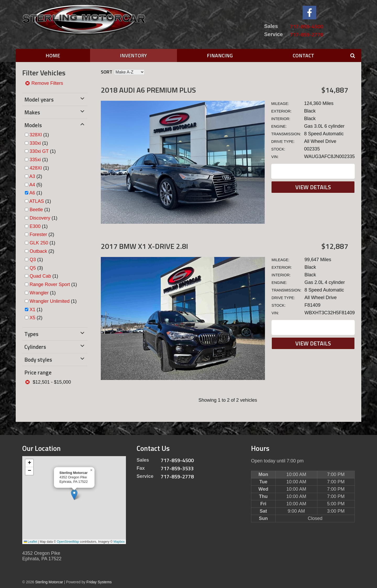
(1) (39, 135)
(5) (36, 185)
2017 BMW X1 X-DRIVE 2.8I (144, 246)
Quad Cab (40, 276)
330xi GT (39, 151)
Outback (38, 251)
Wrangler (39, 293)
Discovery (40, 218)
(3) (36, 268)
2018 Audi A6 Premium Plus (148, 90)
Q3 (33, 260)
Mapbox (119, 542)
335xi (35, 160)
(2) (36, 176)
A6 (32, 193)
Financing (220, 55)
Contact (303, 55)
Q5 (33, 268)
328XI (36, 135)
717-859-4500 (307, 26)
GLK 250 (39, 243)
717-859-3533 (177, 468)
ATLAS (37, 201)
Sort (107, 72)
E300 (35, 226)
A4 (32, 185)
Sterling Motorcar (49, 582)
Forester (38, 234)
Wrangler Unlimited (50, 301)
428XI (36, 168)
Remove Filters (44, 83)
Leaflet (31, 542)
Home (53, 55)
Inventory (133, 55)
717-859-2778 (307, 34)
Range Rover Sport (50, 284)
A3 (32, 176)
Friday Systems (99, 582)
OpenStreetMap (68, 542)
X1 (32, 310)
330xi (35, 143)
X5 (32, 318)
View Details (313, 187)
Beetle (36, 210)
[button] (74, 495)
